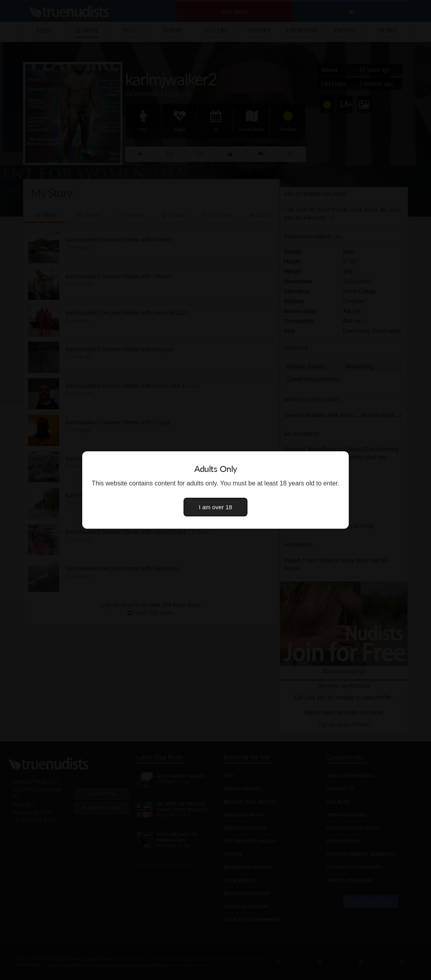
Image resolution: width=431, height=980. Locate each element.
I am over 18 (216, 507)
